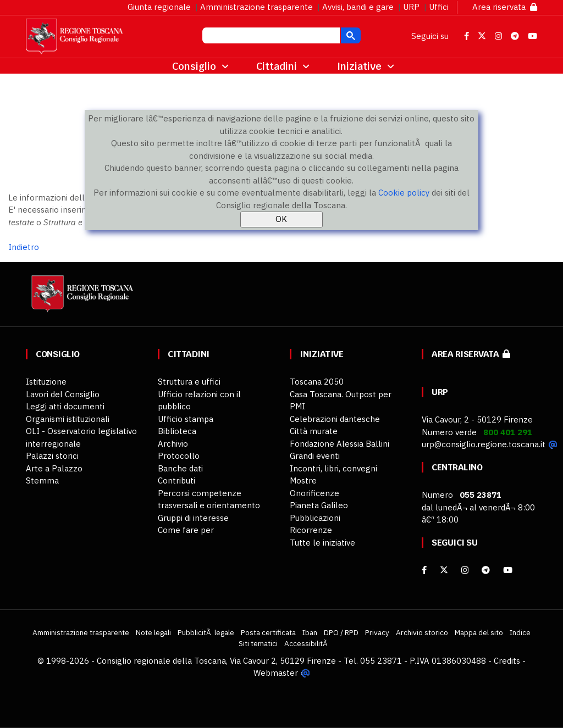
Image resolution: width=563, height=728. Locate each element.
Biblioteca (177, 431)
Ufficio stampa (186, 419)
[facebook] (424, 570)
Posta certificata (268, 632)
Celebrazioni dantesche (335, 419)
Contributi (176, 480)
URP (411, 7)
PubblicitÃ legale (206, 632)
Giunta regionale (159, 7)
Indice (520, 632)
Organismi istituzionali (68, 419)
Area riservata (505, 7)
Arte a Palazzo (54, 468)
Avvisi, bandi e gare (358, 7)
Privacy (377, 632)
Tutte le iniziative (322, 543)
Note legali (153, 632)
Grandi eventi (315, 456)
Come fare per (186, 530)
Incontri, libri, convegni (333, 468)
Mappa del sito (479, 632)
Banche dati (180, 468)
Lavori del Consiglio (63, 394)
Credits (507, 661)
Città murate (314, 431)
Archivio (173, 444)
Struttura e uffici (189, 382)
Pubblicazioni (315, 518)
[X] (444, 570)
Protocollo (179, 456)
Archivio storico (422, 632)
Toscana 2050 (317, 382)
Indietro (24, 247)
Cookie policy (404, 193)
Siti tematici (258, 643)
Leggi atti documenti (65, 406)
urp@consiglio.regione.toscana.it (484, 444)
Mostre (303, 480)
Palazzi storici (52, 456)
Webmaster (276, 673)
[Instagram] (465, 570)
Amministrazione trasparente (256, 7)
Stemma (42, 480)
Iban (310, 632)
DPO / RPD (341, 632)
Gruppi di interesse (193, 518)
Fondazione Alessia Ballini (340, 444)
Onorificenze (314, 493)
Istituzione (46, 382)
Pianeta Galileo (319, 505)
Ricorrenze (311, 530)
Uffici (439, 7)
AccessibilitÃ (307, 643)
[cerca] (270, 37)
